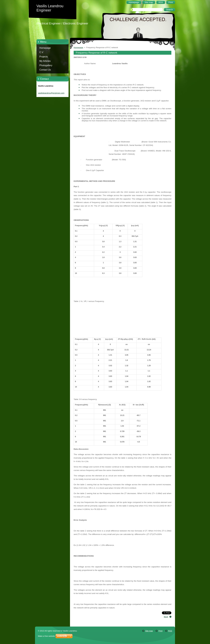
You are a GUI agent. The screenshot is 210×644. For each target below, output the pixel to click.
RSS (170, 631)
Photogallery (46, 65)
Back (166, 617)
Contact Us (45, 70)
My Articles (45, 61)
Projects (44, 57)
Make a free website (46, 636)
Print (160, 631)
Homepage (45, 48)
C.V (41, 52)
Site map (149, 631)
